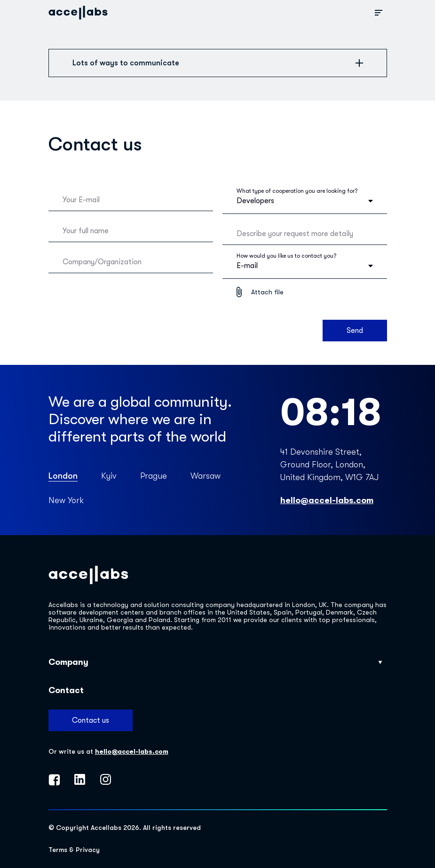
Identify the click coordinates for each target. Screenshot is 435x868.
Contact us (91, 720)
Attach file (267, 292)
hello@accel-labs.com (327, 500)
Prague (154, 476)
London (63, 476)
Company (215, 662)
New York (66, 500)
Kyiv (109, 476)
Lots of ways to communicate (218, 63)
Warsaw (206, 476)
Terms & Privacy (74, 850)
